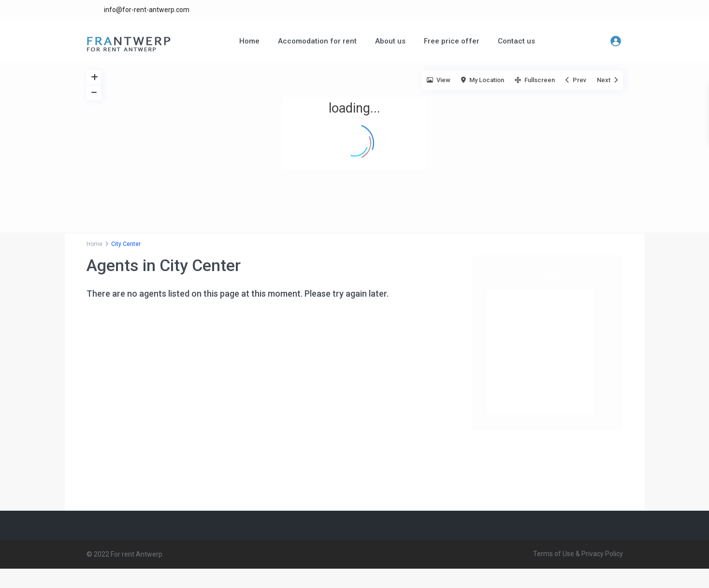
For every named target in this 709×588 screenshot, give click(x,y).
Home (249, 41)
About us (390, 41)
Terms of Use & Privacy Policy (578, 554)
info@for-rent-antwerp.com (147, 10)
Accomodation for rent (317, 41)
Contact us (516, 41)
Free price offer (452, 41)
